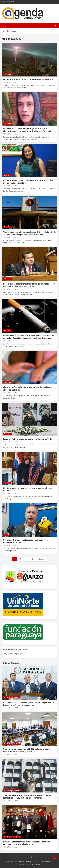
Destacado (8, 697)
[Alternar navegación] (4, 26)
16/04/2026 (7, 708)
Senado (7, 535)
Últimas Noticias (11, 663)
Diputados (8, 175)
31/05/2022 (7, 82)
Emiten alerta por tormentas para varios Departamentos (28, 79)
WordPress (36, 864)
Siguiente (42, 559)
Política (7, 483)
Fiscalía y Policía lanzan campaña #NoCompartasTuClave (29, 439)
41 (33, 559)
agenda (15, 82)
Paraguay (7, 74)
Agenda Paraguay (25, 862)
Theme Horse (46, 862)
